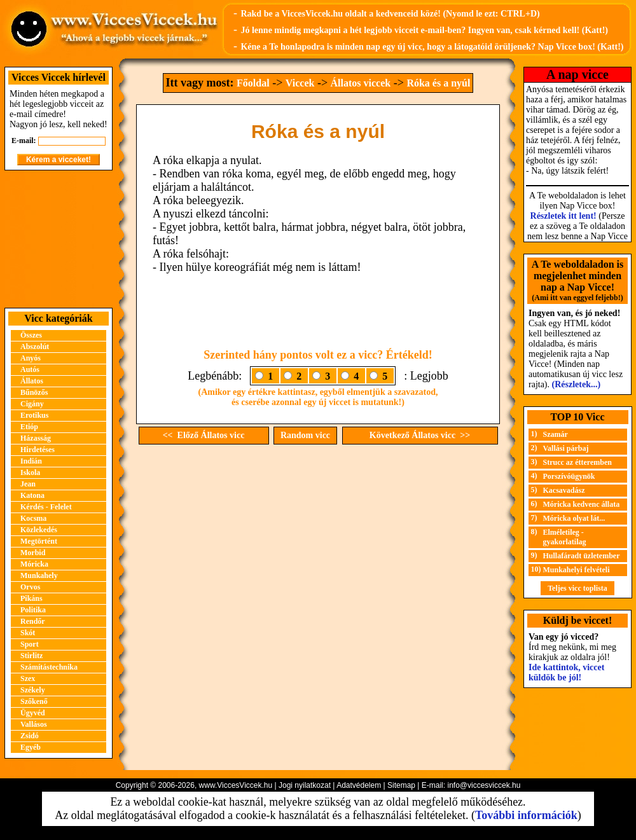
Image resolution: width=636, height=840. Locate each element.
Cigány (32, 404)
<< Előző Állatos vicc (204, 435)
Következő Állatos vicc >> (420, 435)
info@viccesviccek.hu (484, 785)
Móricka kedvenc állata (582, 504)
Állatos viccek (361, 83)
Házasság (36, 438)
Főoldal (253, 83)
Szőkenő (34, 701)
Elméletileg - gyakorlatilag (565, 537)
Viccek (300, 83)
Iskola (30, 472)
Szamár (556, 434)
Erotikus (34, 415)
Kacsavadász (564, 490)
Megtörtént (39, 541)
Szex (28, 678)
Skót (28, 633)
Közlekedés (39, 530)
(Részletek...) (577, 384)
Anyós (31, 358)
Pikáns (31, 598)
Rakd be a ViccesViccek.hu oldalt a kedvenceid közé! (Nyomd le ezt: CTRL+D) (390, 14)
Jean (28, 484)
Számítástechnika (49, 667)
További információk (526, 815)
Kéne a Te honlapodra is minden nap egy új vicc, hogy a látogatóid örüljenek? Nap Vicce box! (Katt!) (432, 47)
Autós (30, 369)
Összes (31, 335)
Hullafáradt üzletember (582, 556)
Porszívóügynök (569, 476)
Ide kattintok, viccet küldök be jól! (566, 672)
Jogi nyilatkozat (305, 785)
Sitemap (401, 785)
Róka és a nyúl (438, 83)
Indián (31, 461)
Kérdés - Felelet (46, 507)
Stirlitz (31, 656)
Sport (30, 644)
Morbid (33, 553)
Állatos (32, 381)
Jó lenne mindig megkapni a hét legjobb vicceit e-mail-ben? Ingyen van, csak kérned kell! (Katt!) (424, 30)
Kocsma (33, 518)
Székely (33, 690)
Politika (33, 610)
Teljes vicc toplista (577, 588)
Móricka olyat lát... (574, 518)
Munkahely (39, 575)
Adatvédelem (359, 785)
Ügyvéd (33, 713)
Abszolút (35, 347)
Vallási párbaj (566, 448)
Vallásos (34, 724)
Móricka (34, 564)
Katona (32, 495)
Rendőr (33, 621)
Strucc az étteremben (577, 462)
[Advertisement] (59, 239)
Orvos (30, 587)
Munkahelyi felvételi (577, 570)
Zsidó (30, 736)
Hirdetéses (38, 450)
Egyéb (31, 747)
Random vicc (305, 435)
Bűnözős (34, 392)
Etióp (29, 427)
